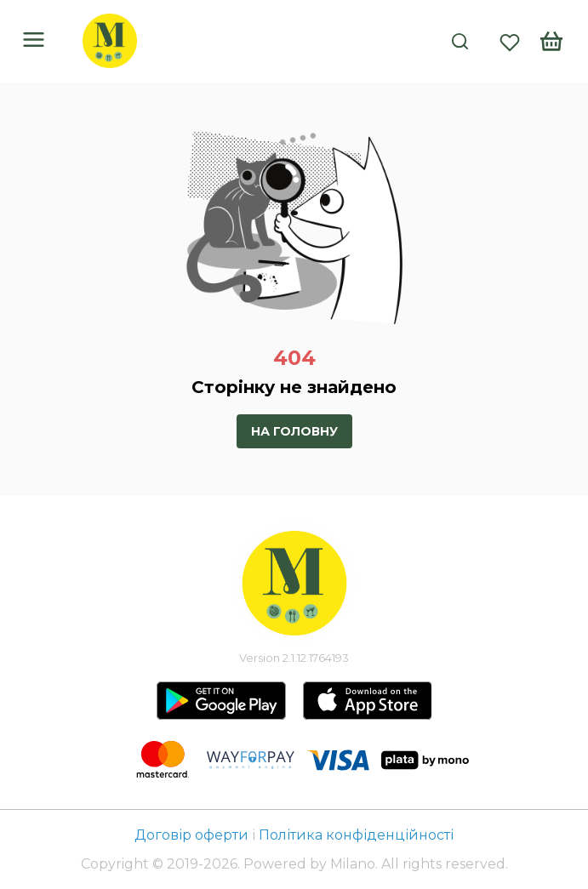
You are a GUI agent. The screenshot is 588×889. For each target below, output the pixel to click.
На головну (294, 431)
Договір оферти (193, 835)
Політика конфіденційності (356, 835)
